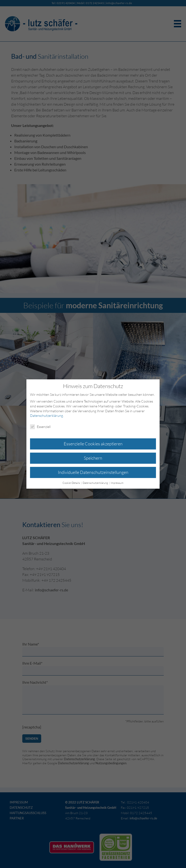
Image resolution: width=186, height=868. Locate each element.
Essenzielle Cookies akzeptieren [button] (93, 444)
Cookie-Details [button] (71, 483)
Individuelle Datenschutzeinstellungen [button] (93, 472)
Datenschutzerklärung (46, 416)
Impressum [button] (117, 483)
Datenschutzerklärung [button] (96, 483)
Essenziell (40, 427)
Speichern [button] (93, 458)
